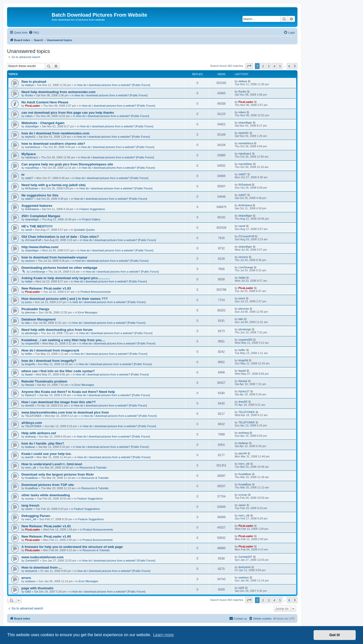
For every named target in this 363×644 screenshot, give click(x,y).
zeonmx (30, 261)
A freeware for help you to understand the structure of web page (72, 547)
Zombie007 (32, 561)
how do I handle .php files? (43, 443)
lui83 (28, 592)
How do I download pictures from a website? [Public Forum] (114, 85)
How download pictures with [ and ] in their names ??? (65, 299)
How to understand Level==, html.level (52, 464)
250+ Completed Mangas (41, 216)
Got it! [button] (335, 635)
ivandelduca (33, 147)
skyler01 (30, 137)
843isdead (32, 188)
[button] (249, 66)
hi (23, 175)
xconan (30, 499)
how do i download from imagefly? (49, 361)
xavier (29, 509)
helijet (29, 281)
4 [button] (274, 66)
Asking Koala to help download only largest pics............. (66, 278)
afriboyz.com (32, 423)
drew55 (30, 405)
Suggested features (37, 206)
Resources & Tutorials (93, 467)
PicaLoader (33, 106)
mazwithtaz (32, 168)
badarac (30, 447)
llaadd (29, 374)
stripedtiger (32, 126)
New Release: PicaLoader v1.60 (46, 536)
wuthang (31, 436)
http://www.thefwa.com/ (40, 247)
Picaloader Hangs (35, 309)
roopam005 (32, 343)
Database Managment (39, 319)
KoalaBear (32, 478)
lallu (28, 323)
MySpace (29, 154)
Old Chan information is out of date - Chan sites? (60, 237)
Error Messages (88, 312)
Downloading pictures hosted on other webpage (59, 268)
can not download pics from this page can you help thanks (68, 113)
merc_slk (31, 467)
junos (28, 302)
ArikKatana (32, 209)
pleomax (31, 312)
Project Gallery (91, 219)
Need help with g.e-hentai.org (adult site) (53, 185)
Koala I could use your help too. (47, 454)
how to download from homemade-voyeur (54, 257)
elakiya (29, 85)
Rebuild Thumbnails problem (44, 381)
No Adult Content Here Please (45, 102)
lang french (30, 505)
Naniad (30, 385)
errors (26, 578)
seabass (30, 581)
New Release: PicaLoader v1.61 (46, 526)
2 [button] (263, 66)
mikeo (29, 116)
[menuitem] (34, 33)
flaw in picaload (34, 82)
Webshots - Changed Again (43, 123)
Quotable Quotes (84, 230)
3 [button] (269, 66)
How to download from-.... (42, 567)
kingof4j (30, 364)
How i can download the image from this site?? (59, 402)
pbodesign (32, 333)
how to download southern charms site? (53, 144)
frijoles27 (31, 395)
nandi (29, 230)
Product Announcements (96, 292)
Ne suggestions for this (40, 195)
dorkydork (31, 571)
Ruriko (29, 95)
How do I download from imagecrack (50, 350)
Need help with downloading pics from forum (57, 330)
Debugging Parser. (36, 516)
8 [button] (289, 66)
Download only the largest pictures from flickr (58, 474)
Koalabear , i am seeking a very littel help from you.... (63, 340)
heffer (29, 354)
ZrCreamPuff (33, 240)
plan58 (29, 457)
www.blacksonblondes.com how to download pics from (65, 412)
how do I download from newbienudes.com (55, 133)
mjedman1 (32, 157)
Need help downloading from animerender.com (58, 92)
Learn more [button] (163, 635)
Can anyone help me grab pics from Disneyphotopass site (67, 164)
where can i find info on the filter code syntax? (58, 371)
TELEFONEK (33, 416)
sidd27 (29, 178)
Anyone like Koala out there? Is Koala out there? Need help (68, 392)
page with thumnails (37, 588)
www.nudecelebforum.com (42, 557)
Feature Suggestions (92, 209)
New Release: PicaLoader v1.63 (46, 288)
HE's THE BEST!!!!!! (37, 226)
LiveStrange (38, 272)
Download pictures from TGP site (48, 485)
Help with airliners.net (39, 433)
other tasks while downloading (46, 495)
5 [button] (280, 66)
